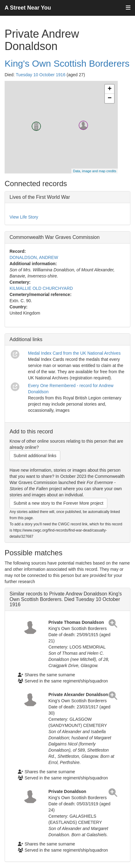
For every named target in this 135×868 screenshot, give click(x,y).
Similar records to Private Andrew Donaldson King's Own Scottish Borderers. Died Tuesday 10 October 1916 (66, 599)
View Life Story (24, 217)
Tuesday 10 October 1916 (40, 75)
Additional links (26, 339)
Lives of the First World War (40, 197)
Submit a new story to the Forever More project (58, 503)
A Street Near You (28, 8)
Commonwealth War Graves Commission (55, 237)
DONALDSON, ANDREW (34, 257)
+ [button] (110, 89)
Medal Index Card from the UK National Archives (74, 353)
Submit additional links (35, 456)
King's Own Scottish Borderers (67, 63)
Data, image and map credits (95, 171)
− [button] (110, 98)
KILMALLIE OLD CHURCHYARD (41, 288)
